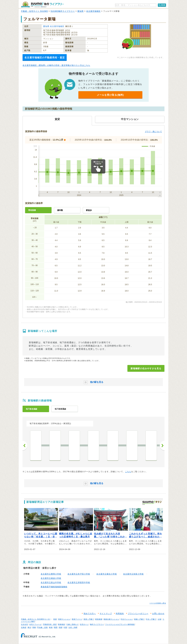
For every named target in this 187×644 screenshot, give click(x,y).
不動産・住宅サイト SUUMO (34, 11)
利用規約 (120, 614)
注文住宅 (24, 624)
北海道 (24, 627)
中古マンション (127, 619)
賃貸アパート (77, 619)
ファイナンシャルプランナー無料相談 (120, 624)
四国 (61, 627)
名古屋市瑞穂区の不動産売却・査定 (45, 57)
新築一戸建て (139, 619)
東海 (51, 627)
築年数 (60, 210)
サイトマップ (106, 614)
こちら (128, 472)
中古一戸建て (151, 619)
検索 (163, 5)
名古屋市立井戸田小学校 (79, 574)
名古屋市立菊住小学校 (107, 574)
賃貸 (55, 619)
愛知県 (80, 11)
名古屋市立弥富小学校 (133, 574)
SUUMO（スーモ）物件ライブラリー (42, 4)
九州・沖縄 (73, 627)
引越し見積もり (72, 624)
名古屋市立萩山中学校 (51, 582)
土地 (159, 619)
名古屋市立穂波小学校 (51, 578)
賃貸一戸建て (89, 619)
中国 (65, 627)
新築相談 (61, 624)
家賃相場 (99, 619)
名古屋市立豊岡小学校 (51, 574)
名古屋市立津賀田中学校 (79, 582)
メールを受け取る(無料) (110, 95)
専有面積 (32, 210)
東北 (29, 627)
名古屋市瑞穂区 (93, 11)
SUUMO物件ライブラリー (63, 11)
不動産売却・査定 (50, 624)
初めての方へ (90, 614)
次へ (162, 446)
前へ (25, 446)
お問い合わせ (158, 614)
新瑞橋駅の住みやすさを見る (146, 368)
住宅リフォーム (35, 624)
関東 (34, 627)
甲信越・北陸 (42, 627)
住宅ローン (84, 624)
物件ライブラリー (97, 624)
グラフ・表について (153, 132)
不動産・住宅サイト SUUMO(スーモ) (36, 619)
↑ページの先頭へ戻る (158, 603)
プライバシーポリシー (138, 614)
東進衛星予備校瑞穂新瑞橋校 (54, 587)
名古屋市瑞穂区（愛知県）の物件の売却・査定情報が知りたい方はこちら (56, 65)
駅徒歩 (89, 210)
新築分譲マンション (111, 619)
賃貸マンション (64, 619)
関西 (56, 627)
